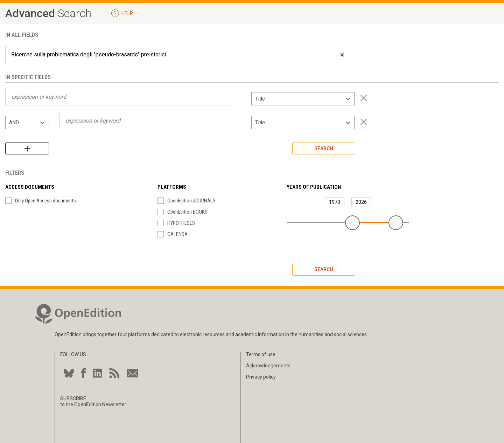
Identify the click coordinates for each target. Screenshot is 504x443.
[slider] (352, 223)
